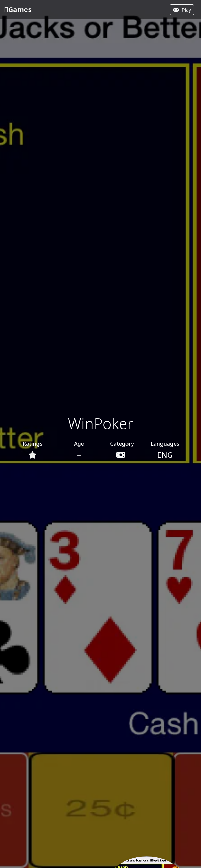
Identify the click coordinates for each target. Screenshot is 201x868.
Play (182, 10)
